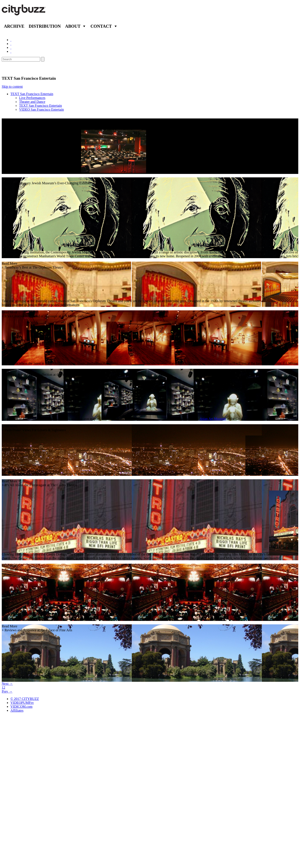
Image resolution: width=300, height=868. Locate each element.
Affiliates (17, 710)
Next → (7, 684)
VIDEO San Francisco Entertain (42, 109)
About (73, 26)
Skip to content (12, 87)
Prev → (7, 691)
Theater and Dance (32, 102)
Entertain (12, 69)
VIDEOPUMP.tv (22, 703)
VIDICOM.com (21, 707)
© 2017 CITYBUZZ (25, 699)
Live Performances (32, 98)
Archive (14, 26)
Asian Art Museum (213, 419)
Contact (101, 26)
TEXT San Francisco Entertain (32, 94)
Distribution (45, 26)
